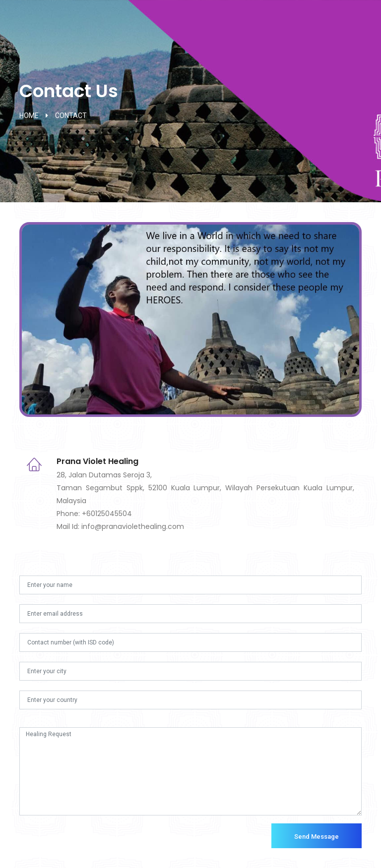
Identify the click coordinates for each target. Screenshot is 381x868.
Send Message (317, 837)
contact (71, 116)
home (29, 116)
